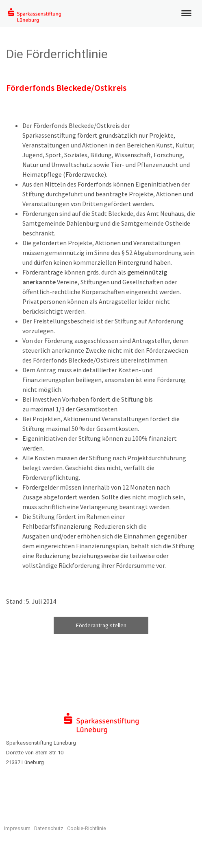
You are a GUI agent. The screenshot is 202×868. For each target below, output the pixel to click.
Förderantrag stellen (101, 625)
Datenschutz (49, 828)
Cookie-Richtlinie (87, 828)
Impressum (17, 828)
